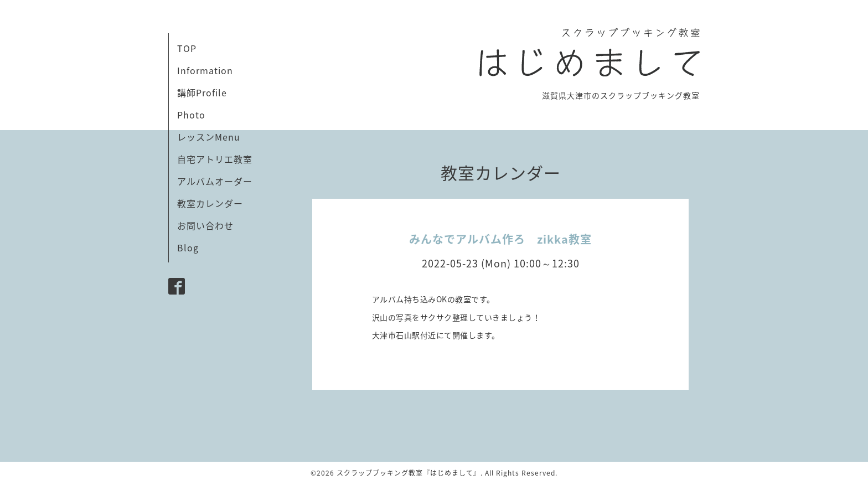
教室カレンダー (210, 203)
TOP (187, 48)
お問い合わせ (205, 225)
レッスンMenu (209, 137)
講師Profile (202, 92)
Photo (191, 115)
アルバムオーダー (215, 181)
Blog (188, 247)
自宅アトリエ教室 (215, 159)
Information (205, 70)
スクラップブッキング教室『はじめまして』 (409, 473)
